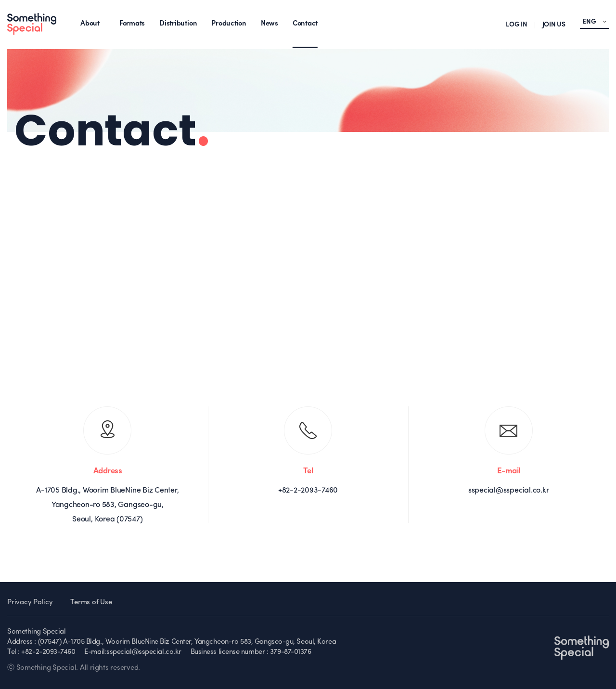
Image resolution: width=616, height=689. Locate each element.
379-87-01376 (291, 652)
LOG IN (517, 25)
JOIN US (554, 25)
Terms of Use (91, 603)
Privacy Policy (30, 603)
